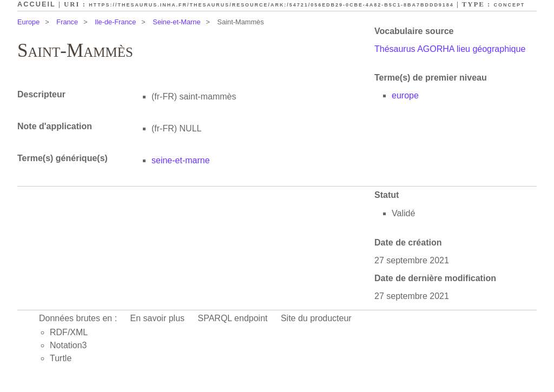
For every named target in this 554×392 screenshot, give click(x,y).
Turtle (61, 358)
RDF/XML (69, 332)
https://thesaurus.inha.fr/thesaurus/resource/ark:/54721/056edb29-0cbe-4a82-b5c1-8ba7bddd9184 (271, 5)
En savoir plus (158, 318)
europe (405, 95)
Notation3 (68, 345)
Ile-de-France (115, 22)
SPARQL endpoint (233, 318)
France (67, 22)
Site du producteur (316, 318)
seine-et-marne (181, 160)
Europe (28, 22)
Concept (510, 5)
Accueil (37, 4)
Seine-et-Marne (176, 22)
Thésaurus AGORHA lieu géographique (450, 49)
